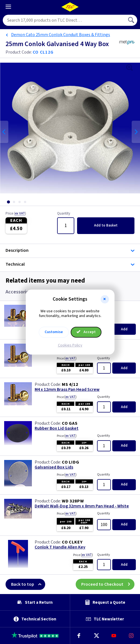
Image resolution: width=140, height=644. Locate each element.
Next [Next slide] (136, 132)
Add (106, 225)
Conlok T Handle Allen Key (60, 547)
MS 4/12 (70, 384)
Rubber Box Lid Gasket (57, 428)
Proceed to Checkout (108, 584)
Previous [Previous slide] (4, 132)
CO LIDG (71, 462)
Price (16, 214)
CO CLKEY (72, 542)
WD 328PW (73, 501)
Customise (54, 332)
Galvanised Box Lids (54, 467)
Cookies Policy (70, 345)
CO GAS (70, 423)
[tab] (8, 202)
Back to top (28, 584)
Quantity (64, 214)
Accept (86, 332)
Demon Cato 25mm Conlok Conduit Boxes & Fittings (61, 35)
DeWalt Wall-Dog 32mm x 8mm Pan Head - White (82, 506)
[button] (105, 299)
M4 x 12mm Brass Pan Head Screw (67, 390)
